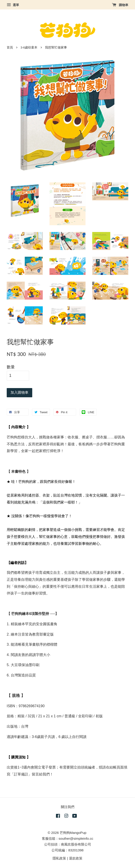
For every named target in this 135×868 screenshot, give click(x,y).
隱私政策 (59, 858)
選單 (13, 5)
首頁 (10, 47)
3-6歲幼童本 (29, 47)
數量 (11, 367)
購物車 (120, 5)
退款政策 (76, 858)
